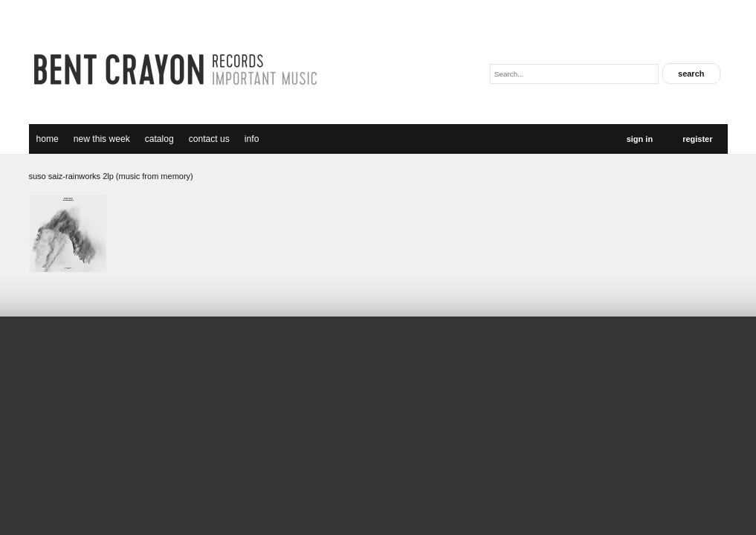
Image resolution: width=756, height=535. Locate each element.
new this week (102, 139)
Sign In (640, 139)
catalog (159, 139)
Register (697, 139)
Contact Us (209, 139)
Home (48, 139)
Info (252, 139)
